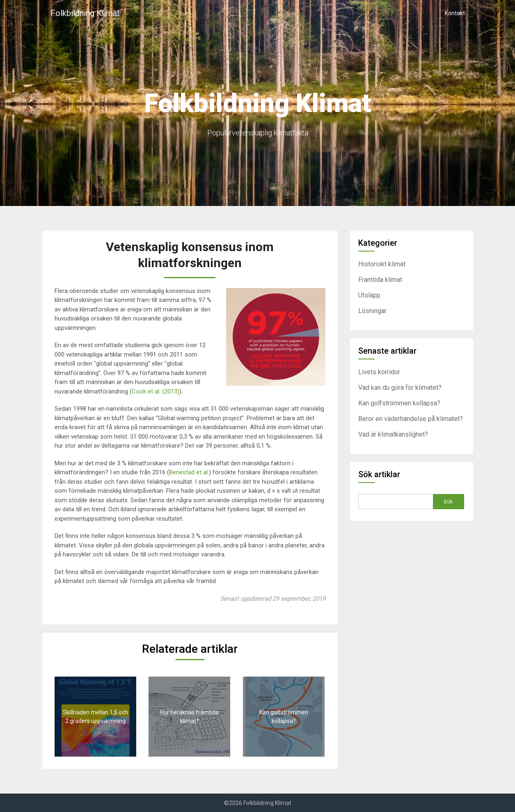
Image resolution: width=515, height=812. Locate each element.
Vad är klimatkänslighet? (393, 434)
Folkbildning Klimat (85, 13)
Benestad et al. (189, 472)
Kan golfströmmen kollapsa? (399, 403)
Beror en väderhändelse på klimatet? (411, 419)
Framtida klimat (380, 280)
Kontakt (455, 13)
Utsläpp (369, 295)
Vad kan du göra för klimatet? (400, 388)
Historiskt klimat (382, 264)
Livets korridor (379, 372)
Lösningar (372, 311)
